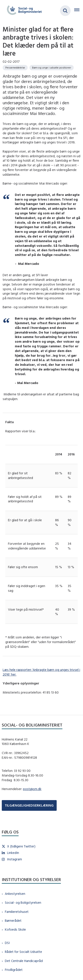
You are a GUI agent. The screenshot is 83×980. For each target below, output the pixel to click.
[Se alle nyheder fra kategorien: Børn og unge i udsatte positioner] (52, 68)
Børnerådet (13, 921)
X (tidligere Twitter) (21, 846)
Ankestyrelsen (15, 894)
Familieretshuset (17, 912)
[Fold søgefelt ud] (65, 11)
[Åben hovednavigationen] (79, 11)
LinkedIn (13, 853)
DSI (7, 943)
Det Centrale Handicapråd (24, 961)
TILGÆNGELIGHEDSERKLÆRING (29, 805)
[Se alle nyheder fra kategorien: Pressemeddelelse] (15, 68)
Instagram (14, 859)
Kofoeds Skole (15, 929)
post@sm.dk (32, 789)
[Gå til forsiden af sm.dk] (23, 11)
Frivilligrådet (14, 970)
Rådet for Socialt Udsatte (23, 952)
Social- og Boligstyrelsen (23, 903)
